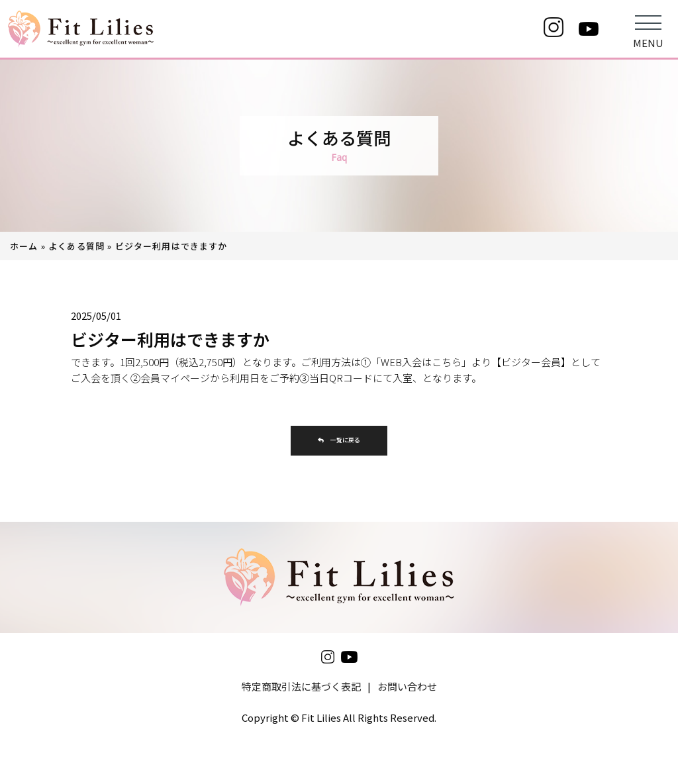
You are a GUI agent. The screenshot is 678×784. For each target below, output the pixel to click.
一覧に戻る (339, 443)
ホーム (24, 246)
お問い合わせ (407, 691)
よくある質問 (76, 246)
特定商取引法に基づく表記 (301, 691)
